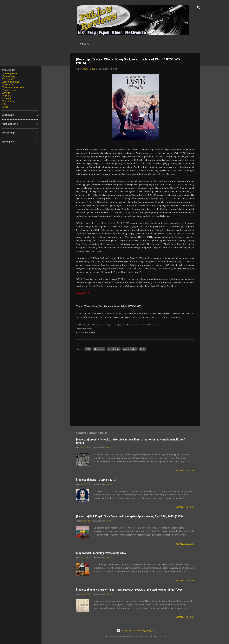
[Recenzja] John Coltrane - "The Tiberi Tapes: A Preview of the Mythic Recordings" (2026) (130, 590)
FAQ (4, 104)
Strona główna (10, 74)
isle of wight (114, 350)
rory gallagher (130, 350)
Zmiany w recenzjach (13, 87)
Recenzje (103, 44)
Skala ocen (141, 44)
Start (89, 44)
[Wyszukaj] (198, 8)
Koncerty (7, 98)
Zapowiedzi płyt (11, 82)
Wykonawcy (122, 44)
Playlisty (7, 96)
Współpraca (178, 44)
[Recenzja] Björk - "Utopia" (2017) (96, 480)
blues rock (99, 350)
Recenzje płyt (9, 76)
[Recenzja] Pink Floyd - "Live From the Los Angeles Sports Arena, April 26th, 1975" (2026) (129, 517)
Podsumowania (10, 90)
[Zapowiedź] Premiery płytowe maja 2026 (101, 554)
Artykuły (159, 44)
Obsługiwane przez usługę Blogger (135, 631)
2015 (88, 350)
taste (143, 350)
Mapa (5, 107)
